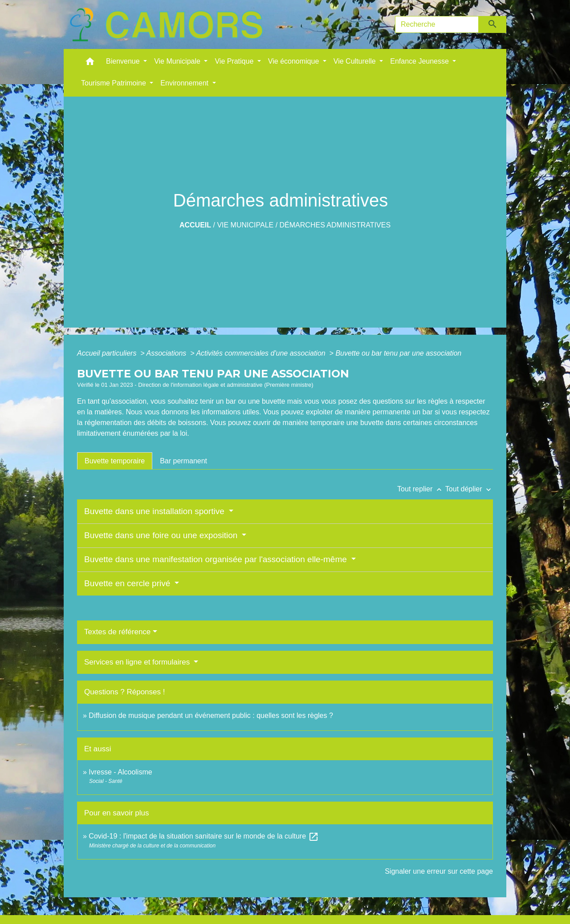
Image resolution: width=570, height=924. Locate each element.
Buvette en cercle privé (128, 583)
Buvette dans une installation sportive (155, 511)
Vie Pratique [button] (235, 61)
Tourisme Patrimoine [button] (114, 83)
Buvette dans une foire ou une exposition (162, 535)
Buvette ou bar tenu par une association (398, 353)
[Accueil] (166, 24)
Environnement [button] (185, 83)
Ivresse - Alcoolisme (120, 772)
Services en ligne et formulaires (138, 662)
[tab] (115, 461)
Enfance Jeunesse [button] (420, 61)
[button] (90, 63)
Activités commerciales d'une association (262, 353)
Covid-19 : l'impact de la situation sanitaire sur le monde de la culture (204, 836)
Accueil (195, 225)
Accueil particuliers (108, 353)
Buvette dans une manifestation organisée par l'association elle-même (217, 559)
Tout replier (421, 489)
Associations (167, 353)
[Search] (437, 24)
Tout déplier (469, 489)
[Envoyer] (493, 24)
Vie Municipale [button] (178, 61)
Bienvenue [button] (124, 61)
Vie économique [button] (295, 61)
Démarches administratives (335, 225)
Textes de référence (117, 632)
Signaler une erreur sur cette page (439, 871)
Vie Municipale (245, 225)
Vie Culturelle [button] (356, 61)
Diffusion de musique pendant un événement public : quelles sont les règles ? (211, 715)
